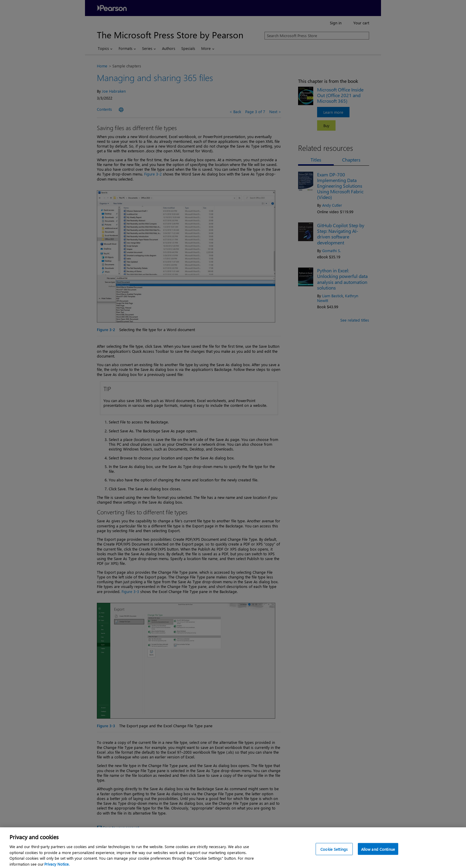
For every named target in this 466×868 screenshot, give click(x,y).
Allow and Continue (378, 852)
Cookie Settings (334, 852)
